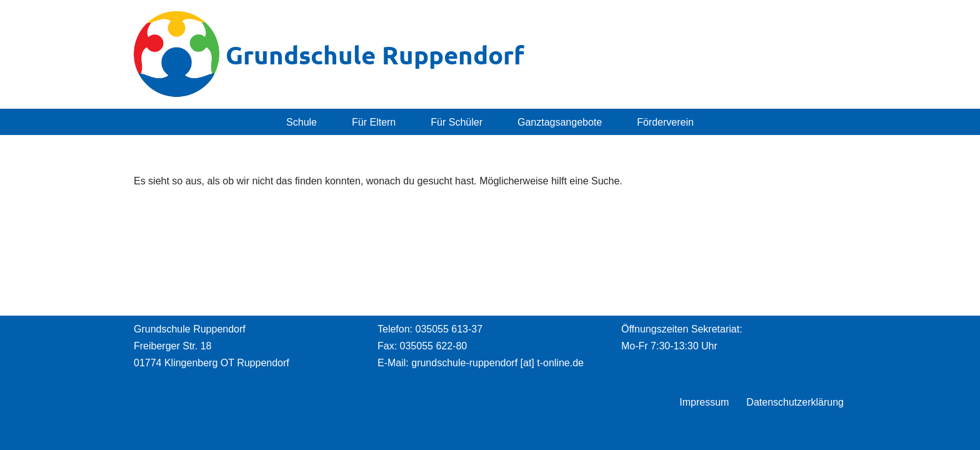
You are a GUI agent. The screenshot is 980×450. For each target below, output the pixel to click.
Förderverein (665, 122)
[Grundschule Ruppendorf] (329, 54)
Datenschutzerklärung (795, 402)
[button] (322, 122)
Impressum (704, 402)
